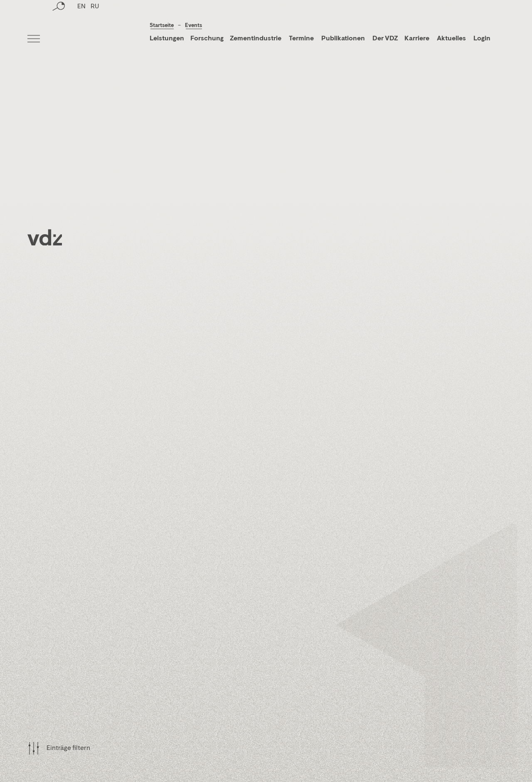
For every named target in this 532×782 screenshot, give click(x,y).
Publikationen (344, 39)
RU (95, 40)
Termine (301, 39)
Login (482, 39)
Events (193, 26)
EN (81, 40)
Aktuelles (451, 39)
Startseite (162, 26)
